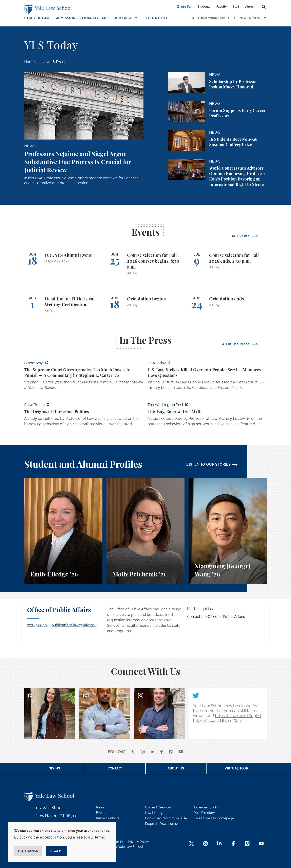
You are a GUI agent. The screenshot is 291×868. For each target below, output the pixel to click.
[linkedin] (153, 752)
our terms (97, 837)
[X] (133, 752)
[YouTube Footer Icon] (261, 844)
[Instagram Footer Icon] (205, 844)
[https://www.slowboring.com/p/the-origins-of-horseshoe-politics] (84, 416)
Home (30, 62)
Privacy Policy (138, 842)
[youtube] (181, 752)
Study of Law (37, 18)
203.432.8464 (38, 625)
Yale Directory (205, 813)
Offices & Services (158, 807)
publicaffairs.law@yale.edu (74, 625)
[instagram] (143, 752)
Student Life (156, 18)
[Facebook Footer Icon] (233, 844)
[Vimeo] (171, 752)
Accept (57, 851)
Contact (115, 768)
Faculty (222, 7)
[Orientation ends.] (228, 305)
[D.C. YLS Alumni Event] (63, 264)
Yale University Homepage (214, 818)
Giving (54, 768)
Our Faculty (125, 18)
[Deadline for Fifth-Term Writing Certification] (63, 305)
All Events (241, 236)
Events (101, 813)
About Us (176, 768)
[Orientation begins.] (146, 305)
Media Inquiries (200, 609)
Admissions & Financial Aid (82, 18)
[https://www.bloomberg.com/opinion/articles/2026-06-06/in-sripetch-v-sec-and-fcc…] (84, 376)
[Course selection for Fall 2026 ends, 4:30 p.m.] (228, 264)
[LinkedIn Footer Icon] (219, 844)
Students (204, 7)
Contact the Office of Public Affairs (216, 617)
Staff (236, 7)
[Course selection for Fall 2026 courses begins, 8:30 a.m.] (146, 264)
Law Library (154, 813)
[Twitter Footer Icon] (191, 844)
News (100, 807)
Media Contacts (108, 818)
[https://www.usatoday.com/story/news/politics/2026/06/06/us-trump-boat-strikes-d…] (207, 376)
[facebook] (162, 752)
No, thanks (28, 851)
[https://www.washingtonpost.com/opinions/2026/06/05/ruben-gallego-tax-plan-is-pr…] (207, 416)
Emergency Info (206, 807)
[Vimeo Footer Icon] (247, 844)
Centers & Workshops (209, 18)
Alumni (250, 7)
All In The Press (236, 344)
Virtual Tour (237, 768)
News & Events (251, 18)
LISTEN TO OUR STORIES (209, 464)
